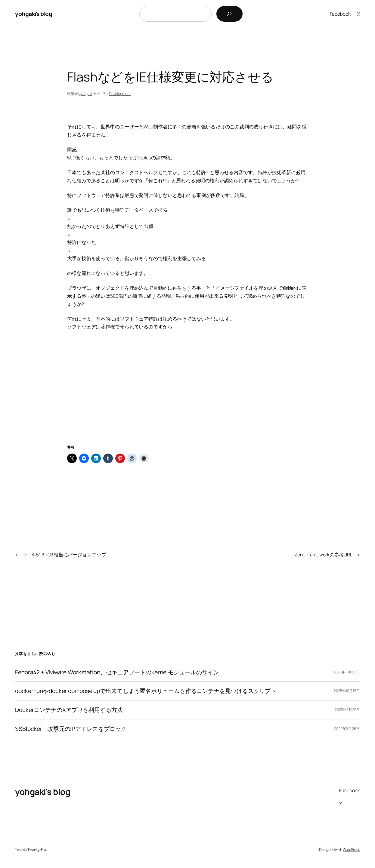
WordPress (351, 850)
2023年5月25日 (347, 710)
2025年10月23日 (347, 672)
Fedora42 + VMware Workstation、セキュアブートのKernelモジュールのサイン (117, 672)
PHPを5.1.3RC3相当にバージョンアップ (64, 555)
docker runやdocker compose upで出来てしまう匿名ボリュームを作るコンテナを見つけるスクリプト (146, 691)
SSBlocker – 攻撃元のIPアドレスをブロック (71, 729)
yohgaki (86, 94)
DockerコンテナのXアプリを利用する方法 (69, 710)
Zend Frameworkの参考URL (324, 555)
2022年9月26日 (347, 729)
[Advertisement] (187, 395)
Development (120, 94)
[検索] (229, 14)
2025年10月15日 (347, 691)
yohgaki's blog (34, 14)
